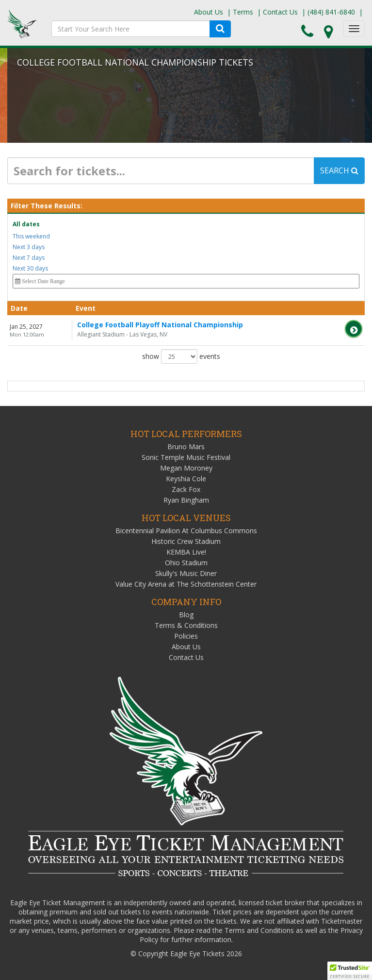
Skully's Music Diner (186, 573)
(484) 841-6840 (331, 12)
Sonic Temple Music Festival (186, 457)
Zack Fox (186, 489)
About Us (209, 12)
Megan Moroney (186, 468)
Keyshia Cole (186, 479)
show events (181, 356)
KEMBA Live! (186, 552)
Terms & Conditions (186, 625)
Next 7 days (29, 258)
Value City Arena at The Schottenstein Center (186, 584)
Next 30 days (30, 268)
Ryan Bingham (186, 500)
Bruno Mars (186, 447)
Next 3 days (29, 247)
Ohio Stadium (186, 563)
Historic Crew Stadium (186, 541)
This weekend (31, 236)
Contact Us (280, 12)
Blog (186, 615)
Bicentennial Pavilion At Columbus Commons (186, 531)
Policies (186, 636)
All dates (26, 224)
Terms (243, 12)
